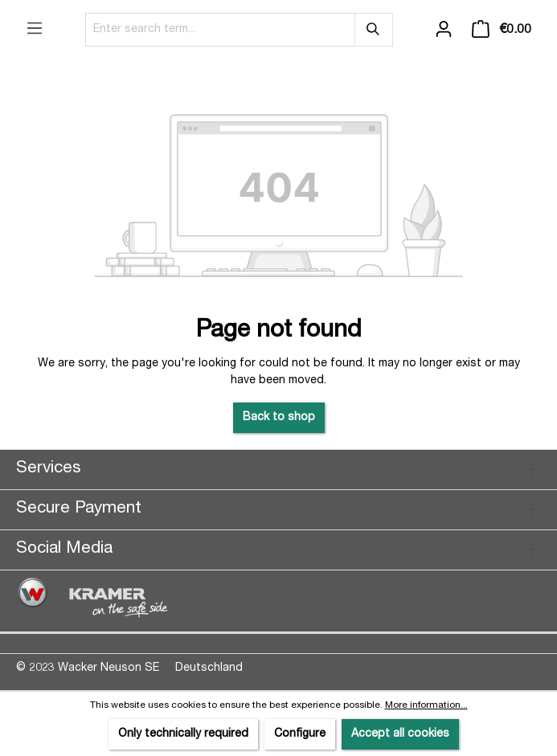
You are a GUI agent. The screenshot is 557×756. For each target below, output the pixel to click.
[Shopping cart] (502, 30)
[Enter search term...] (220, 30)
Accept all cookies (400, 734)
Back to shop (279, 418)
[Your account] (444, 30)
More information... (426, 705)
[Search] (374, 30)
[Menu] (35, 29)
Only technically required (183, 734)
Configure (300, 734)
